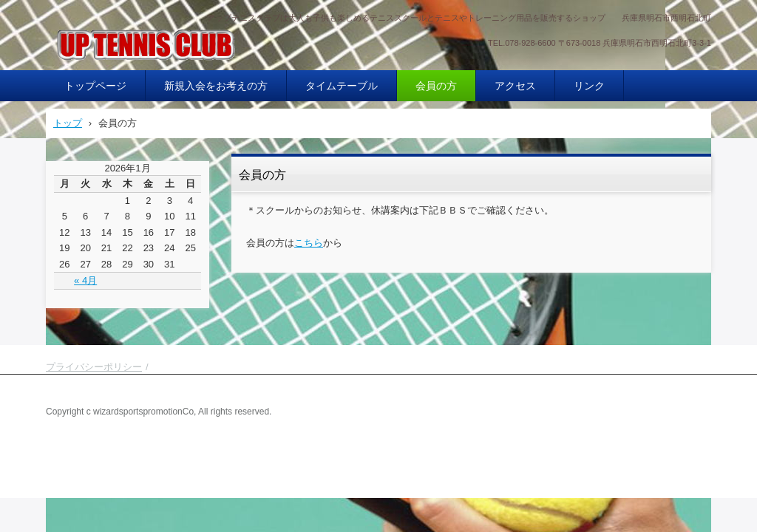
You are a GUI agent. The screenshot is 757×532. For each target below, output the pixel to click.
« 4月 (85, 280)
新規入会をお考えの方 (216, 86)
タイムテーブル (342, 86)
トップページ (95, 86)
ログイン (692, 454)
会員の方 (436, 86)
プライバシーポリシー (94, 367)
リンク (589, 86)
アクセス (515, 86)
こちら (309, 243)
